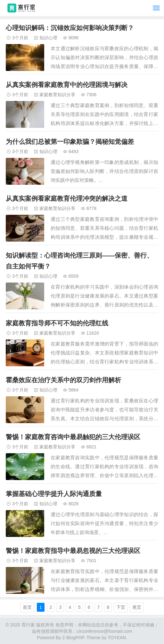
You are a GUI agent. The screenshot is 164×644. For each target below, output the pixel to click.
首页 (27, 607)
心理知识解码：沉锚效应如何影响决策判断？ (70, 28)
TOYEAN (117, 638)
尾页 (137, 607)
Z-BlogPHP (73, 638)
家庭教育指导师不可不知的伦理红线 (57, 323)
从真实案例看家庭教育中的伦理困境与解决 (67, 85)
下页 (121, 607)
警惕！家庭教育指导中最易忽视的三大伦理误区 (73, 551)
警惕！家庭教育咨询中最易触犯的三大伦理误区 (73, 437)
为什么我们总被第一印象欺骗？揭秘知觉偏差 (70, 142)
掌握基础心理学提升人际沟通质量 (54, 494)
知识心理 (48, 38)
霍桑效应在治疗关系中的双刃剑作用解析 (63, 380)
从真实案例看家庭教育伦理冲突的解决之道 (67, 198)
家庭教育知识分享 (57, 95)
